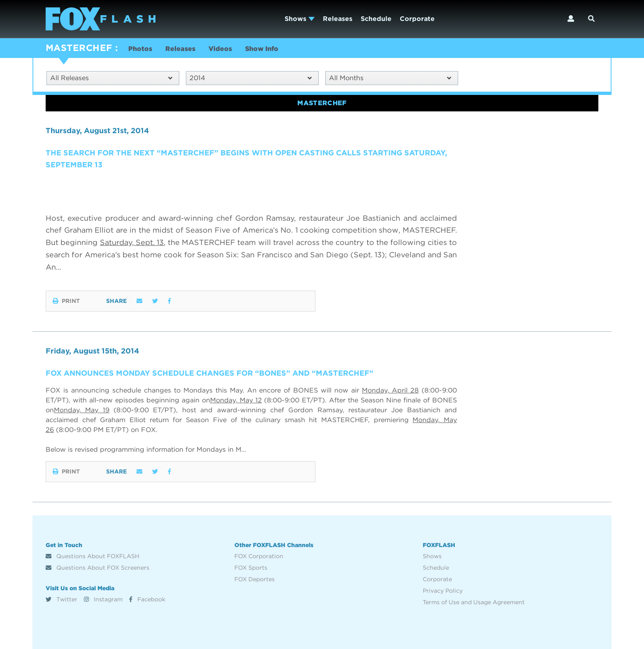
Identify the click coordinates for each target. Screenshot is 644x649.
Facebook (147, 599)
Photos (140, 49)
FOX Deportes (255, 579)
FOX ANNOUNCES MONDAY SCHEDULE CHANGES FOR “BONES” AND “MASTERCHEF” (210, 373)
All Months (390, 78)
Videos (220, 49)
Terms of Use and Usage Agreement (474, 602)
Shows (300, 19)
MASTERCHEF (79, 48)
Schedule (376, 19)
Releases (338, 19)
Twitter (61, 599)
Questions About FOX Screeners (97, 568)
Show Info (262, 49)
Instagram (103, 599)
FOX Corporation (259, 556)
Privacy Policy (443, 591)
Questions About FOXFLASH (93, 556)
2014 (251, 78)
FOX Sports (251, 568)
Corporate (417, 19)
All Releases (111, 78)
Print (66, 301)
